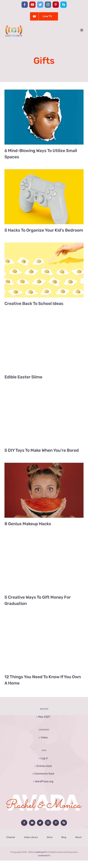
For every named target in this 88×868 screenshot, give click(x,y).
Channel (11, 837)
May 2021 (44, 717)
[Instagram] (48, 823)
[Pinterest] (56, 823)
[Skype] (64, 823)
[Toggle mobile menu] (82, 30)
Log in (44, 758)
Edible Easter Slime (23, 377)
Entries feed (44, 766)
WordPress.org (44, 781)
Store (50, 837)
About (78, 837)
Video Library (31, 837)
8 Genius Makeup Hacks (28, 524)
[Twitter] (40, 823)
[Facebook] (24, 823)
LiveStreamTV (41, 852)
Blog (64, 837)
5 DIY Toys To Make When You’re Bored (42, 450)
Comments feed (44, 774)
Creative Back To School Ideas (34, 303)
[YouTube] (32, 823)
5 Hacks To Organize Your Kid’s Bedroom (44, 230)
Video (44, 737)
